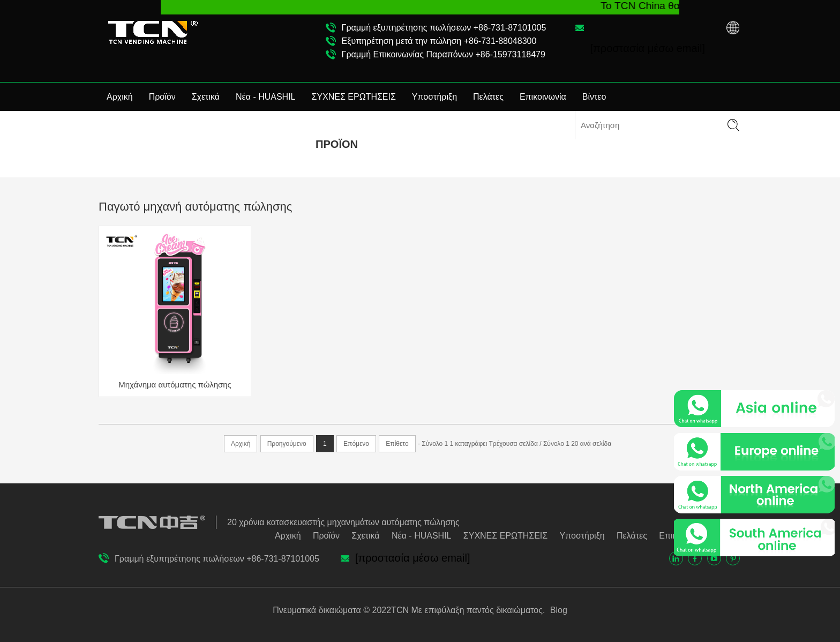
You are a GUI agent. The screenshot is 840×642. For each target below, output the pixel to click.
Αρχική (120, 97)
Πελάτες (488, 97)
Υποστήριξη (434, 97)
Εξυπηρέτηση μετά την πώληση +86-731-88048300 (439, 41)
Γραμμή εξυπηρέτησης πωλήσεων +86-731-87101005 (444, 28)
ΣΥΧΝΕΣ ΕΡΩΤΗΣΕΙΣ (354, 97)
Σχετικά (206, 97)
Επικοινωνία (543, 97)
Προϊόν (162, 97)
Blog (557, 610)
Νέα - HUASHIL (266, 97)
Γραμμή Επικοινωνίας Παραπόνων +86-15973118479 (444, 54)
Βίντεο (594, 97)
